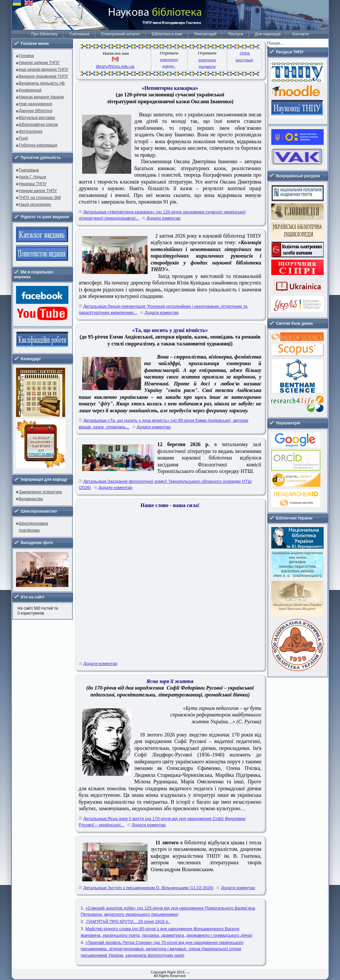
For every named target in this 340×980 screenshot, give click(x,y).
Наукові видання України (42, 97)
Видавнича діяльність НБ (42, 83)
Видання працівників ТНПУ (44, 76)
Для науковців (268, 34)
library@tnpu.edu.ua (115, 66)
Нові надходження (36, 104)
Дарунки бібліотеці (36, 111)
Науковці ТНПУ (33, 184)
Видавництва (31, 499)
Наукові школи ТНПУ (38, 191)
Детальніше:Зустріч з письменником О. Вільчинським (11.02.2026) (149, 888)
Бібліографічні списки (39, 125)
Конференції (30, 90)
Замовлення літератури (40, 492)
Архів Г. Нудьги (33, 177)
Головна (27, 56)
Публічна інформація (38, 145)
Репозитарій (205, 34)
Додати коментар (164, 218)
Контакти (300, 34)
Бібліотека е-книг (167, 34)
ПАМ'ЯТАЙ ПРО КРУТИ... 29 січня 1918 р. (128, 921)
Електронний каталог (121, 34)
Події (24, 138)
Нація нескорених (35, 205)
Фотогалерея (31, 131)
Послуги (235, 34)
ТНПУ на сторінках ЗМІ (40, 198)
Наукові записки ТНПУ (39, 63)
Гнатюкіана (79, 34)
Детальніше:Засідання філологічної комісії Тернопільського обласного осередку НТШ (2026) (165, 485)
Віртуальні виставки (37, 118)
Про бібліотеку (45, 34)
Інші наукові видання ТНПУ (44, 69)
